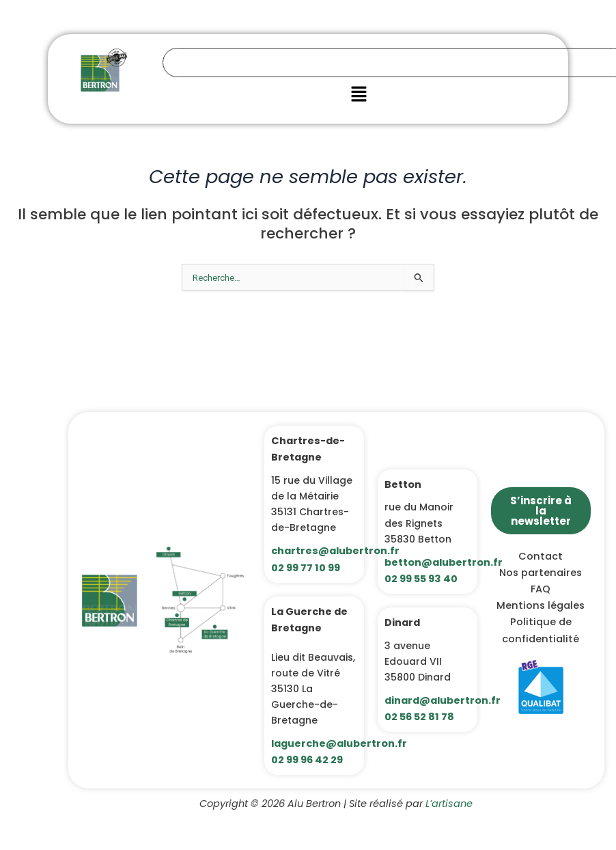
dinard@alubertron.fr (443, 700)
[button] (359, 95)
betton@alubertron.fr (444, 562)
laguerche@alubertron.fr (339, 743)
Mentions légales (541, 605)
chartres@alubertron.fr (335, 551)
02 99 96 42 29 (307, 760)
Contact (541, 556)
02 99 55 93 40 (421, 579)
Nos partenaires (541, 573)
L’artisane (449, 804)
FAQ (541, 589)
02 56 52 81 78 (419, 717)
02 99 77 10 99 (306, 568)
